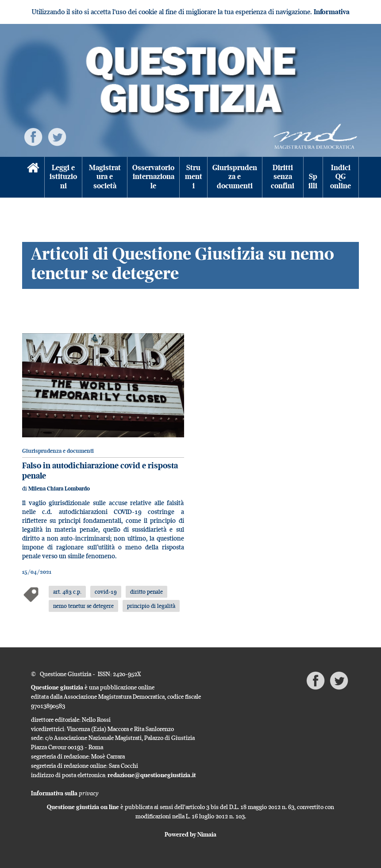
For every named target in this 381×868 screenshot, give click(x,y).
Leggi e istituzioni (63, 177)
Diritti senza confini (283, 177)
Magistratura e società (105, 177)
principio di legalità (151, 606)
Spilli (313, 181)
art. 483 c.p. (67, 592)
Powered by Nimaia (190, 834)
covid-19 (106, 592)
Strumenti (194, 177)
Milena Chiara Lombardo (59, 488)
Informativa (332, 12)
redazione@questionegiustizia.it (152, 775)
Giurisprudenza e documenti (235, 177)
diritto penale (146, 592)
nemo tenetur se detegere (83, 606)
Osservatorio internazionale (153, 177)
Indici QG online (341, 177)
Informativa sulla (65, 793)
